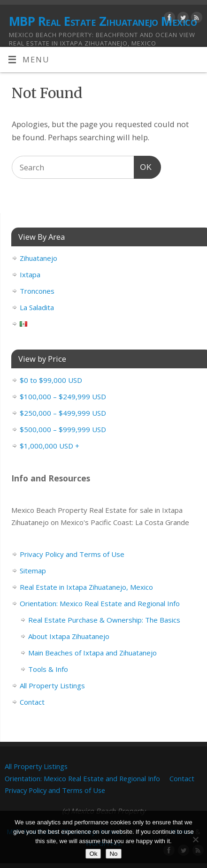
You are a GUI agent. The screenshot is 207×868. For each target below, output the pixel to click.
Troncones (37, 291)
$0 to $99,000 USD (51, 380)
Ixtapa (30, 274)
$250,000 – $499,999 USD (63, 413)
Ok (93, 854)
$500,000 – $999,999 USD (63, 429)
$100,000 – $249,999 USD (63, 396)
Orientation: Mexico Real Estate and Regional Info (100, 603)
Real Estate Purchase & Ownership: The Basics (104, 620)
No (113, 854)
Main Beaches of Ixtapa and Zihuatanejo (92, 653)
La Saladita (37, 307)
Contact (32, 702)
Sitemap (33, 571)
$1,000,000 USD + (50, 446)
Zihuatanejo (38, 258)
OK (143, 166)
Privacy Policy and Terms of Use (72, 554)
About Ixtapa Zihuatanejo (69, 636)
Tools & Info (48, 669)
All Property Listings (52, 685)
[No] (195, 839)
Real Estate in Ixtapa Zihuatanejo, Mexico (86, 587)
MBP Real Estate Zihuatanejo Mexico (103, 21)
